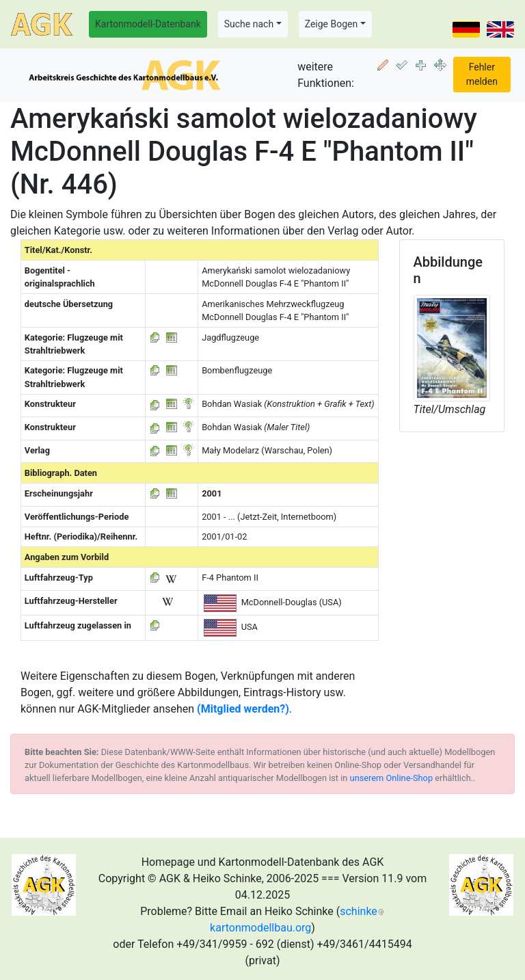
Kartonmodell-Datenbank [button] (148, 24)
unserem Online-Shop (392, 778)
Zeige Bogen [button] (332, 24)
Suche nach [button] (249, 24)
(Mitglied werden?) (243, 709)
